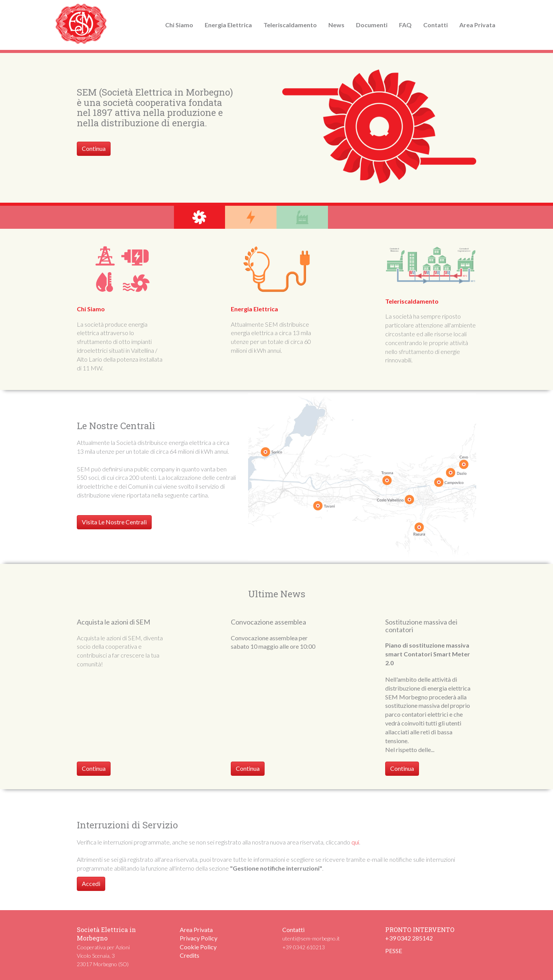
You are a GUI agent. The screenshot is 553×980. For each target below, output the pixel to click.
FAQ (405, 25)
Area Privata (477, 25)
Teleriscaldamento (290, 25)
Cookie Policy (198, 947)
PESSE (394, 951)
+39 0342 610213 (304, 947)
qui (355, 842)
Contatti (435, 25)
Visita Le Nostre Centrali (114, 522)
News (336, 25)
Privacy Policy (199, 938)
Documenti (372, 25)
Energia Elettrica (228, 25)
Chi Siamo (179, 25)
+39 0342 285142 (409, 938)
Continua (94, 148)
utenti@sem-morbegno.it (311, 938)
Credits (190, 955)
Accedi (91, 883)
